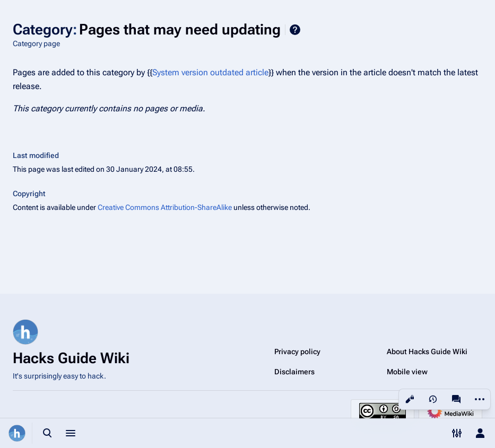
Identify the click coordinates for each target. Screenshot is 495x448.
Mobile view (407, 372)
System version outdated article (210, 72)
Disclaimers (294, 372)
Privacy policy (297, 352)
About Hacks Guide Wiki (427, 352)
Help (295, 30)
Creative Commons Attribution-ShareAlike (165, 207)
